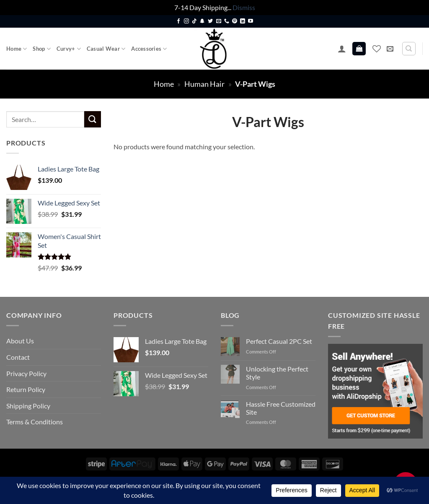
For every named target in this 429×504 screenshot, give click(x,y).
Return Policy (26, 389)
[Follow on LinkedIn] (243, 21)
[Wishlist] (377, 49)
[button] (342, 49)
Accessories (149, 49)
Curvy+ (69, 49)
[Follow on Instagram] (186, 21)
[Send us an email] (219, 21)
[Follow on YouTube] (251, 21)
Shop (41, 49)
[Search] (409, 49)
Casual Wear (106, 49)
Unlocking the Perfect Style (277, 373)
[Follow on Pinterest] (235, 21)
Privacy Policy (26, 373)
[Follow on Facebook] (178, 21)
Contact (18, 357)
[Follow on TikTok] (194, 21)
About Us (20, 341)
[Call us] (227, 21)
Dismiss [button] (244, 7)
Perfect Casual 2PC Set (279, 341)
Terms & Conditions (35, 422)
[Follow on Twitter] (210, 21)
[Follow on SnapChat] (202, 21)
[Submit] (93, 119)
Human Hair (204, 84)
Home (17, 49)
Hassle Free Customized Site (281, 408)
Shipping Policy (28, 406)
